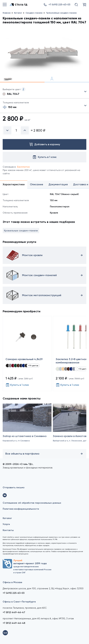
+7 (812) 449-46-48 (14, 623)
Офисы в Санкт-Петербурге (19, 602)
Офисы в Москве (12, 582)
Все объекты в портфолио (44, 454)
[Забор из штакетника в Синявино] (27, 429)
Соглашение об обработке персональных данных (32, 503)
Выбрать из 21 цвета (44, 92)
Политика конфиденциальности (21, 509)
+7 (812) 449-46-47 (14, 612)
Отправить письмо (14, 488)
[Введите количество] (16, 130)
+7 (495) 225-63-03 (14, 593)
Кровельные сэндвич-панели (21, 231)
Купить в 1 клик (17, 385)
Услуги (6, 524)
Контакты (8, 530)
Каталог (7, 518)
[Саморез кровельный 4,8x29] (27, 354)
